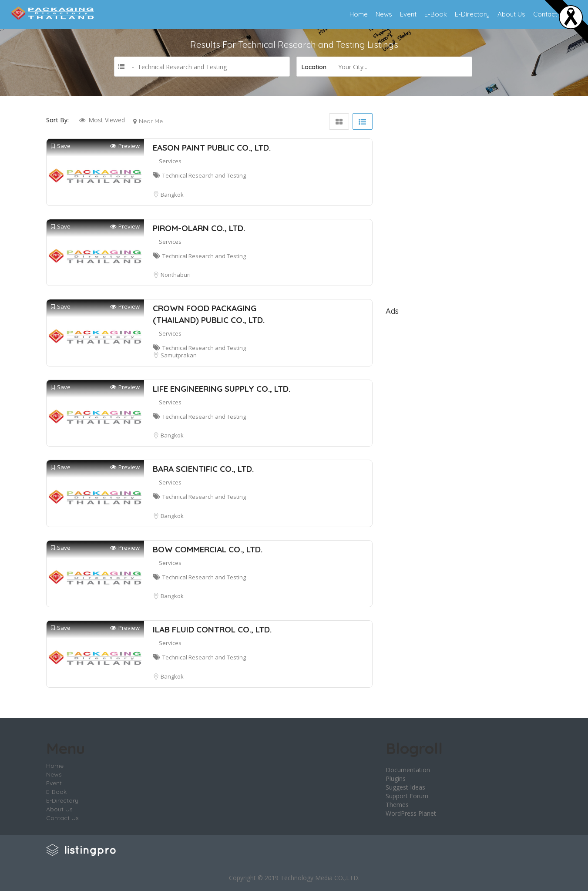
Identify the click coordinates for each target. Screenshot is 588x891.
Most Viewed (107, 120)
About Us (511, 14)
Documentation (408, 770)
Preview (125, 146)
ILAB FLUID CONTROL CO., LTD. (212, 629)
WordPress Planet (411, 813)
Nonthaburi (176, 275)
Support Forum (407, 796)
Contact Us (550, 14)
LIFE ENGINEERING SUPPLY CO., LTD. (222, 389)
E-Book (436, 14)
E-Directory (472, 14)
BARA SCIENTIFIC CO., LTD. (203, 469)
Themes (397, 805)
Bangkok (172, 195)
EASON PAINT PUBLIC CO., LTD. (212, 148)
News (384, 14)
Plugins (396, 778)
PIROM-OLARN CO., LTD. (199, 228)
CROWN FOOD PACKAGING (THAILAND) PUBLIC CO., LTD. (209, 314)
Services (170, 161)
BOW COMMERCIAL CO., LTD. (208, 549)
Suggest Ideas (405, 787)
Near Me (151, 121)
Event (408, 14)
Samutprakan (179, 355)
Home (359, 14)
